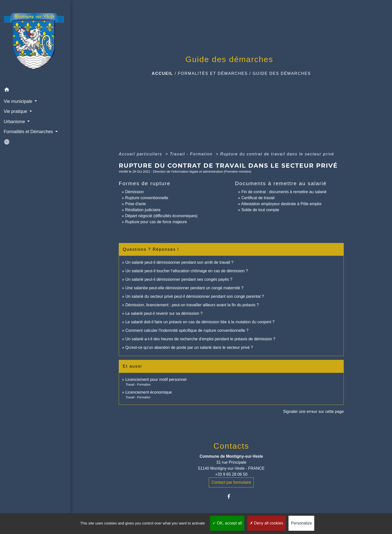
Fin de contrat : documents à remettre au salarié (284, 192)
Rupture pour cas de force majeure (156, 222)
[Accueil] (35, 43)
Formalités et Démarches (213, 73)
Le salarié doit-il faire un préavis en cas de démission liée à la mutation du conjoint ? (200, 322)
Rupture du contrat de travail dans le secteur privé (277, 154)
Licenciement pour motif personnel (156, 379)
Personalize (301, 523)
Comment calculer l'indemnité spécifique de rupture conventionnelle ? (187, 330)
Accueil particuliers (141, 154)
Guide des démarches (282, 73)
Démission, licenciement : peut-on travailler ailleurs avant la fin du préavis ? (192, 305)
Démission (134, 192)
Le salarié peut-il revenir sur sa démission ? (164, 313)
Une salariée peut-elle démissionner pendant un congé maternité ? (184, 288)
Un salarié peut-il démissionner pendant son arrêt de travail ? (179, 262)
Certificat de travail (258, 198)
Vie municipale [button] (19, 101)
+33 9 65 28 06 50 (231, 474)
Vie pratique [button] (16, 111)
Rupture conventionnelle (147, 198)
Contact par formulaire (231, 482)
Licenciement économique (148, 392)
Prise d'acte (135, 204)
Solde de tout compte (260, 210)
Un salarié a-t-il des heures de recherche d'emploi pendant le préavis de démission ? (200, 339)
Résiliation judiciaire (143, 210)
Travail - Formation (192, 154)
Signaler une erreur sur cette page (313, 412)
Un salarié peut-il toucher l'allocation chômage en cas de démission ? (186, 271)
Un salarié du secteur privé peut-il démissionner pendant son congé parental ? (194, 296)
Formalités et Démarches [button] (29, 132)
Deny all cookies (266, 523)
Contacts (231, 446)
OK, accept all (227, 523)
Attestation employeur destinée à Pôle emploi (281, 204)
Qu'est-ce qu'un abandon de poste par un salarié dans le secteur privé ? (189, 347)
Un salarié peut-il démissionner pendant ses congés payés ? (179, 279)
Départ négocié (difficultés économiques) (161, 216)
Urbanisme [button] (15, 122)
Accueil (162, 73)
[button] (35, 90)
